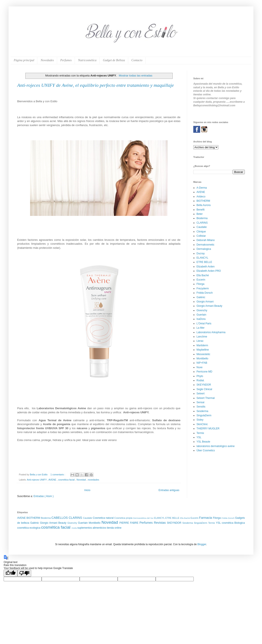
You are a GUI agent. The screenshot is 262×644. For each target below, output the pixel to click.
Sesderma (202, 411)
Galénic (201, 297)
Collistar (201, 236)
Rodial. (200, 380)
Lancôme (202, 337)
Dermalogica (204, 249)
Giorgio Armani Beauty (209, 306)
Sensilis (201, 407)
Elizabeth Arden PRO (209, 271)
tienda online (114, 528)
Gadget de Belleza (114, 60)
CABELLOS (60, 518)
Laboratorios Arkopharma (211, 332)
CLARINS (202, 223)
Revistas (160, 523)
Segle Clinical (204, 389)
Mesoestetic (203, 354)
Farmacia (206, 518)
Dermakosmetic (205, 245)
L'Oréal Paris (204, 324)
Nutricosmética (87, 60)
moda (74, 528)
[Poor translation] (24, 573)
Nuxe (200, 367)
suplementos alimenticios (92, 528)
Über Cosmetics (206, 450)
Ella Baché (203, 275)
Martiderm (202, 345)
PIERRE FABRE (129, 523)
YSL (199, 437)
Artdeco (201, 197)
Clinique (201, 232)
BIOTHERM (203, 201)
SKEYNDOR (204, 385)
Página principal (24, 60)
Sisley (200, 420)
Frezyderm (203, 288)
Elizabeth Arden (206, 267)
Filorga (200, 284)
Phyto (200, 376)
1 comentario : (58, 475)
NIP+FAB (202, 363)
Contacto (137, 60)
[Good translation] (11, 573)
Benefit (200, 210)
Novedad (81, 480)
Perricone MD (204, 372)
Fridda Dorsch (205, 293)
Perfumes (66, 60)
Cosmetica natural (104, 518)
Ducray (201, 253)
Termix (200, 433)
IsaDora (201, 319)
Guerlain (201, 315)
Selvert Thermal (206, 398)
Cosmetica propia (124, 518)
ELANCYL (202, 258)
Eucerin (201, 280)
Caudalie (202, 227)
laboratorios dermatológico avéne (216, 446)
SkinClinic (202, 424)
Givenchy (202, 310)
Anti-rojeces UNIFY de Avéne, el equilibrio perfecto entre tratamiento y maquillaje (95, 85)
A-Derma (202, 188)
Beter (200, 214)
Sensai (200, 402)
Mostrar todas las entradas (136, 76)
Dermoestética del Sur (144, 518)
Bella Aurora (203, 205)
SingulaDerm (204, 415)
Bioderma (202, 218)
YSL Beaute (203, 442)
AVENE (53, 480)
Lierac (200, 341)
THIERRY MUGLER (208, 429)
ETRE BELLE (204, 262)
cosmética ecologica (29, 528)
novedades (94, 480)
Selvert (200, 394)
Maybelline (203, 350)
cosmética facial (67, 480)
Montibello (202, 359)
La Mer (200, 328)
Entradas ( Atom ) (43, 496)
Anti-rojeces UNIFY (37, 480)
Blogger (202, 544)
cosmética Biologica (233, 523)
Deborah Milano (206, 240)
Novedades (47, 60)
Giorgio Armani (205, 302)
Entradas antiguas (169, 490)
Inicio (87, 490)
